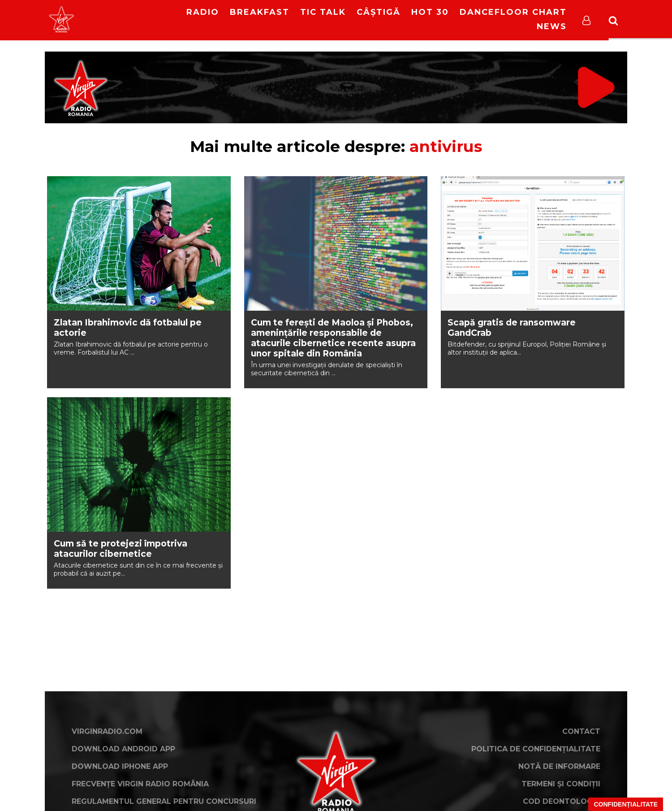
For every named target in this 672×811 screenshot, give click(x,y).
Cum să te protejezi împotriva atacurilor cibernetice (121, 549)
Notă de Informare (559, 766)
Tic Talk (323, 12)
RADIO (203, 12)
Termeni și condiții (561, 784)
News (552, 26)
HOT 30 (430, 12)
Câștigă (379, 12)
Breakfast (260, 12)
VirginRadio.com (107, 731)
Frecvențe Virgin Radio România (140, 784)
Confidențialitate (626, 804)
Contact (581, 731)
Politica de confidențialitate (536, 749)
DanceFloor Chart (513, 12)
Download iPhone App (120, 766)
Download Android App (123, 749)
